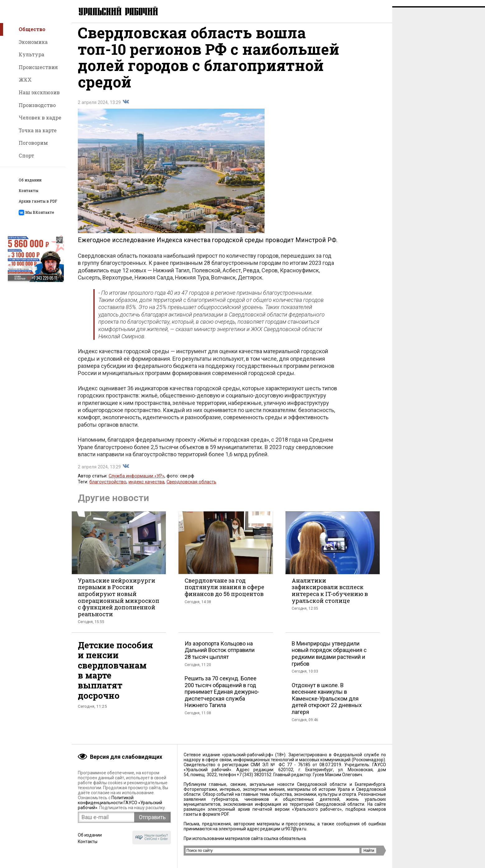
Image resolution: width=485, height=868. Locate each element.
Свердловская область (191, 488)
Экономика (33, 42)
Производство (37, 105)
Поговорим (33, 143)
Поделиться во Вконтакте (126, 108)
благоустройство (108, 488)
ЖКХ (25, 80)
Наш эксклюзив (39, 92)
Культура (31, 54)
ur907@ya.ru (294, 829)
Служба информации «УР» (137, 482)
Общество (32, 29)
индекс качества (146, 488)
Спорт (26, 155)
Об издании (30, 180)
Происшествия (38, 67)
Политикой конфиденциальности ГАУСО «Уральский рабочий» (120, 803)
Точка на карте (38, 130)
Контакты (28, 191)
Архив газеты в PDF (38, 201)
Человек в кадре (40, 117)
